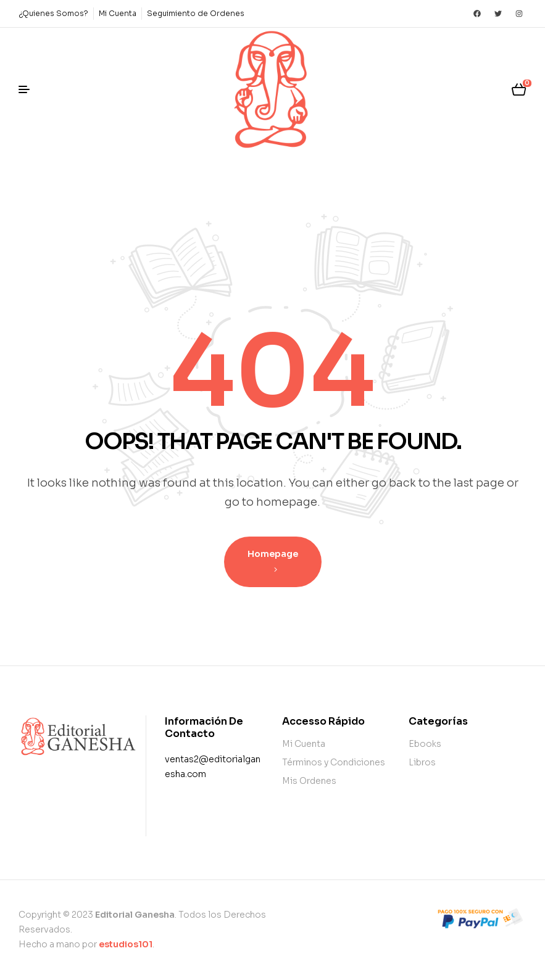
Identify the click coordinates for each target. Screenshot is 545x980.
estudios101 (126, 944)
